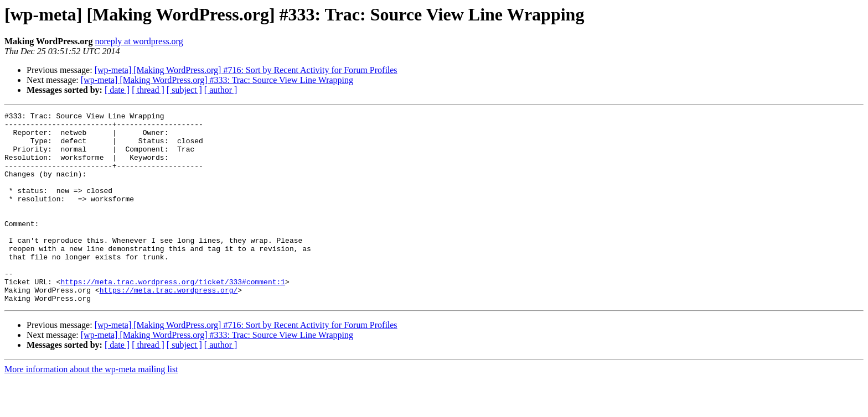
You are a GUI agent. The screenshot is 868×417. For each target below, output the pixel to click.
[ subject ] (184, 90)
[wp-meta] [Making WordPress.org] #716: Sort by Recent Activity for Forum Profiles (246, 70)
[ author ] (221, 90)
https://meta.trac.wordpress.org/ (169, 326)
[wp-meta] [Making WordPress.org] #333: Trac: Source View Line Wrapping (217, 80)
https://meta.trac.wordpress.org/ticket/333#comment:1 (173, 316)
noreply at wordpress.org (139, 41)
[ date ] (117, 90)
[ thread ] (148, 90)
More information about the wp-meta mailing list (91, 407)
